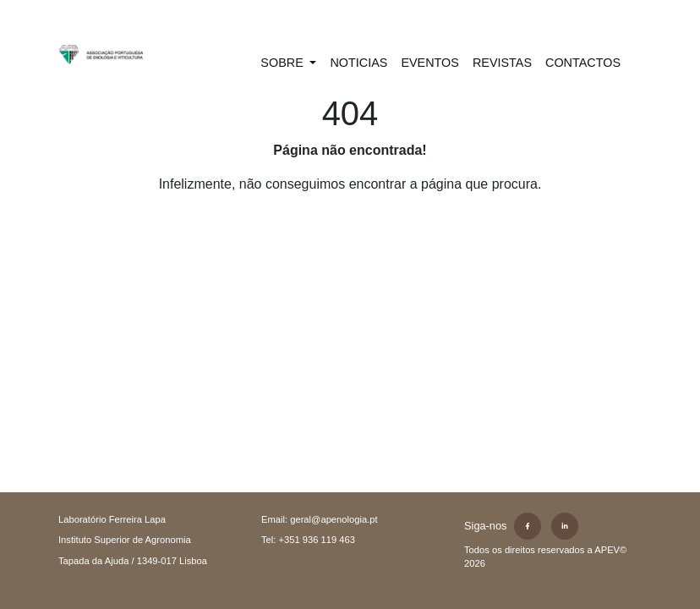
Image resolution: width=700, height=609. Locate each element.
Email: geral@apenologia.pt (320, 519)
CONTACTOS (583, 63)
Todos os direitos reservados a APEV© (545, 557)
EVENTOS (430, 63)
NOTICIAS (358, 63)
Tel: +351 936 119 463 (308, 540)
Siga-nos (486, 526)
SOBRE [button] (283, 63)
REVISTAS (502, 63)
